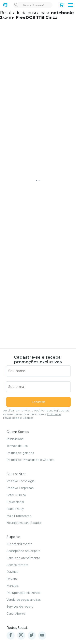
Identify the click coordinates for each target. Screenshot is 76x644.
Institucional (15, 439)
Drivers (12, 579)
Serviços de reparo (20, 607)
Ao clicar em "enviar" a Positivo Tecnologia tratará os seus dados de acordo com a (36, 414)
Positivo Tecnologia (20, 481)
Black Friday (15, 509)
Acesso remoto (18, 565)
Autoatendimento (19, 544)
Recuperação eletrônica (24, 593)
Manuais (12, 586)
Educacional (15, 502)
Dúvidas (12, 572)
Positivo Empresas (20, 488)
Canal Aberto (16, 614)
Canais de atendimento (23, 558)
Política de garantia (20, 453)
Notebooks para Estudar (24, 523)
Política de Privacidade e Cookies (30, 460)
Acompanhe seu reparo (23, 551)
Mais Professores (19, 516)
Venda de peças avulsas (24, 600)
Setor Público (16, 495)
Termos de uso (17, 446)
